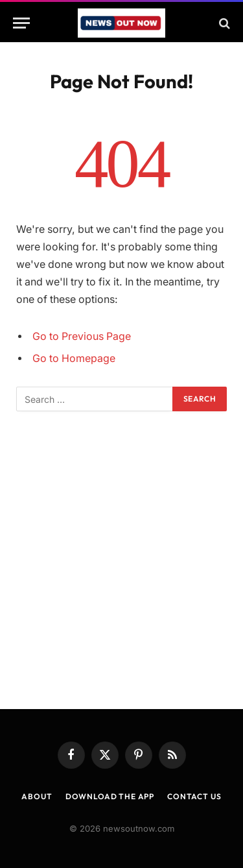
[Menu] (21, 23)
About (37, 796)
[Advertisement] (121, 560)
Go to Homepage (74, 358)
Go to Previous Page (82, 336)
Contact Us (194, 796)
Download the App (110, 796)
